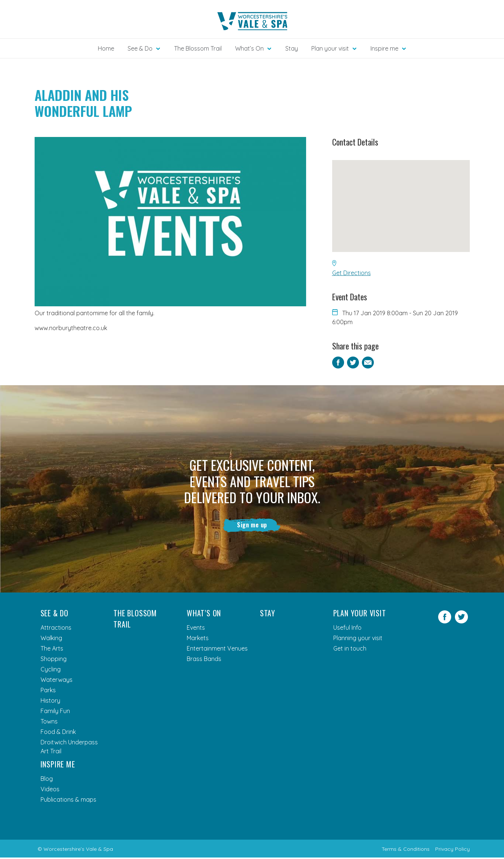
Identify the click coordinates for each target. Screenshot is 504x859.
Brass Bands (204, 660)
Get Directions (351, 273)
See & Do (54, 614)
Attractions (56, 629)
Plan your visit (360, 614)
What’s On (204, 614)
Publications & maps (68, 801)
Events (196, 629)
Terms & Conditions (406, 850)
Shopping (54, 660)
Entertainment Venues (217, 650)
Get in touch (350, 650)
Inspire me (58, 766)
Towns (49, 723)
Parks (48, 692)
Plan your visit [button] (330, 48)
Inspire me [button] (384, 48)
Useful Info (347, 629)
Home (106, 48)
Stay (292, 48)
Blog (47, 780)
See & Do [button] (140, 48)
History (50, 702)
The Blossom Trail (198, 48)
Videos (50, 791)
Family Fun (55, 712)
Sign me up (252, 526)
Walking (51, 639)
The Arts (52, 650)
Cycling (51, 671)
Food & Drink (58, 733)
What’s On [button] (249, 48)
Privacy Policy (452, 850)
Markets (198, 639)
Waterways (57, 681)
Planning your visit (358, 639)
